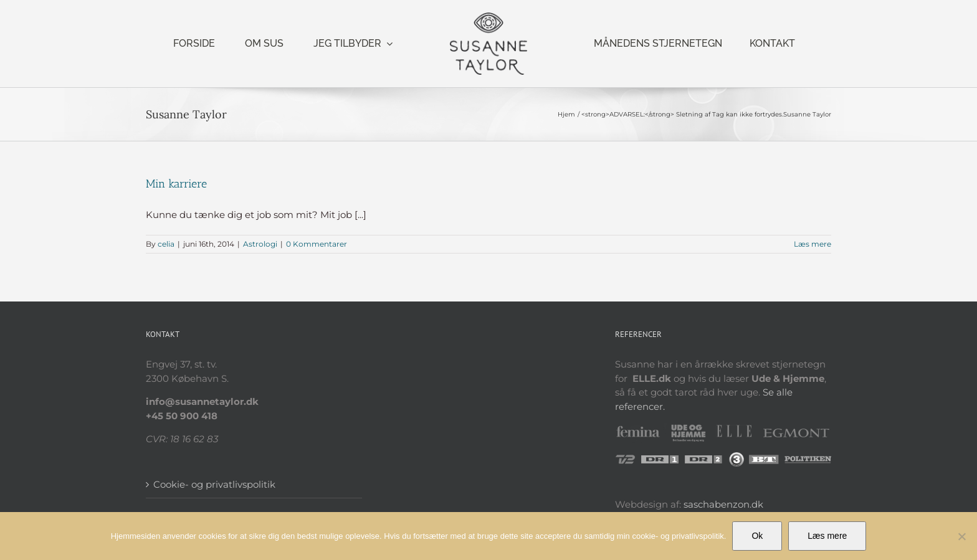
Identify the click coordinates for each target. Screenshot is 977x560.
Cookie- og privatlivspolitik (214, 484)
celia (166, 244)
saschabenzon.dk (723, 504)
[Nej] (961, 536)
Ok (757, 536)
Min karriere (176, 184)
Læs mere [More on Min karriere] (813, 244)
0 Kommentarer (317, 244)
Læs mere (827, 536)
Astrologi (260, 244)
